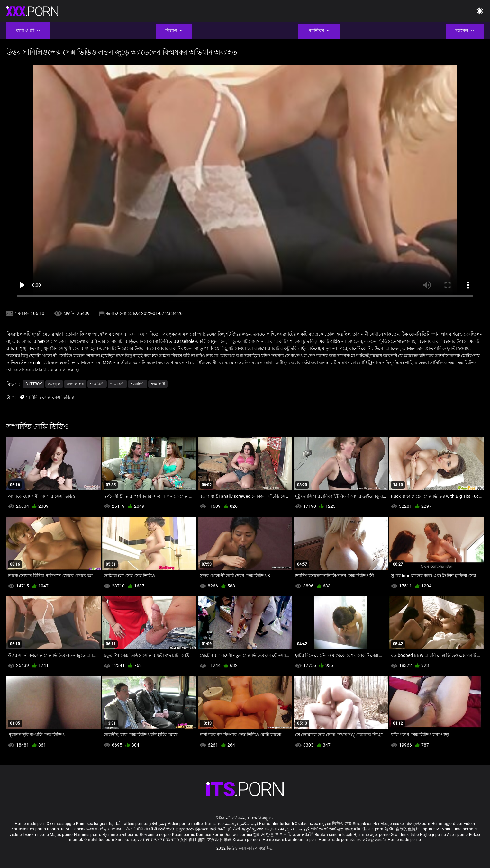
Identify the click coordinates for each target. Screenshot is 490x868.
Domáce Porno (210, 835)
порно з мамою (436, 829)
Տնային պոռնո (367, 824)
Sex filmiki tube (405, 835)
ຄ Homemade (272, 840)
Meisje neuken (393, 824)
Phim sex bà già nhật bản (99, 824)
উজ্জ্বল (54, 384)
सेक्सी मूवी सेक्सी (229, 829)
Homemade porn (31, 824)
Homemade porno (404, 840)
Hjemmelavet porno (121, 835)
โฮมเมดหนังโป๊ (302, 835)
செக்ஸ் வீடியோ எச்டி (105, 829)
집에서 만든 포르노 (270, 835)
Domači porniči (239, 835)
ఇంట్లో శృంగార (253, 829)
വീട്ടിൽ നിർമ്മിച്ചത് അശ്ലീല (336, 829)
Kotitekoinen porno (29, 829)
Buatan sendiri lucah (334, 835)
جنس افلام (158, 824)
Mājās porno (62, 835)
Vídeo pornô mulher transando (196, 824)
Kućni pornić (184, 835)
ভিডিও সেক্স (342, 824)
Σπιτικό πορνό (129, 840)
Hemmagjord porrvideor (453, 824)
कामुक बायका (275, 829)
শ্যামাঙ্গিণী (97, 384)
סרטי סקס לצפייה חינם (161, 840)
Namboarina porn (302, 840)
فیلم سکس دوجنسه (242, 824)
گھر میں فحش (298, 829)
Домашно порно (156, 835)
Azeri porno (458, 835)
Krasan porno (246, 840)
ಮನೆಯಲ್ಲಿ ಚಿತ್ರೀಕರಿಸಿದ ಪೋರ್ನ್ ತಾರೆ (187, 829)
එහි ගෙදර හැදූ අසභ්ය (369, 840)
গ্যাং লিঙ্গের (75, 384)
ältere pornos (136, 824)
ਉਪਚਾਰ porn (373, 829)
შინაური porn (419, 824)
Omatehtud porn (100, 840)
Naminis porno (88, 835)
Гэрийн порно (36, 835)
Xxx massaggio (61, 824)
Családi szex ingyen (313, 824)
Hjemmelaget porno (372, 835)
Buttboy (34, 384)
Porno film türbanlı (277, 824)
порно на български (66, 829)
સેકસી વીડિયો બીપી (141, 829)
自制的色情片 (408, 829)
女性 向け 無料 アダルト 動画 (206, 840)
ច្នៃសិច (390, 829)
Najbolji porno (433, 835)
